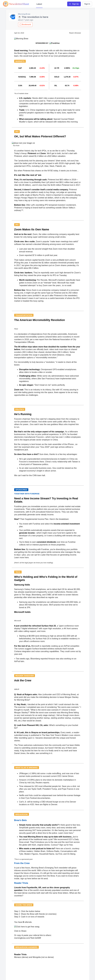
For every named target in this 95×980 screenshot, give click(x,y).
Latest (39, 4)
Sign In (87, 4)
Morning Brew (24, 14)
